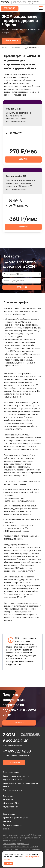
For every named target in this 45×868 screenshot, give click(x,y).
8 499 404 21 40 (16, 741)
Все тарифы (9, 796)
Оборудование (9, 814)
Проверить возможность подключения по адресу (20, 785)
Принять (9, 863)
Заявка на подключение (13, 790)
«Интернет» (9, 800)
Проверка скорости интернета (16, 818)
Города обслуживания (12, 772)
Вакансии (7, 829)
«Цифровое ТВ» (10, 807)
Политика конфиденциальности (16, 844)
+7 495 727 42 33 (17, 751)
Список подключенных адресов (16, 776)
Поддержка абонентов (13, 825)
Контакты (7, 821)
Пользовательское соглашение (16, 847)
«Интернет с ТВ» (11, 803)
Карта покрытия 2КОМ (12, 780)
